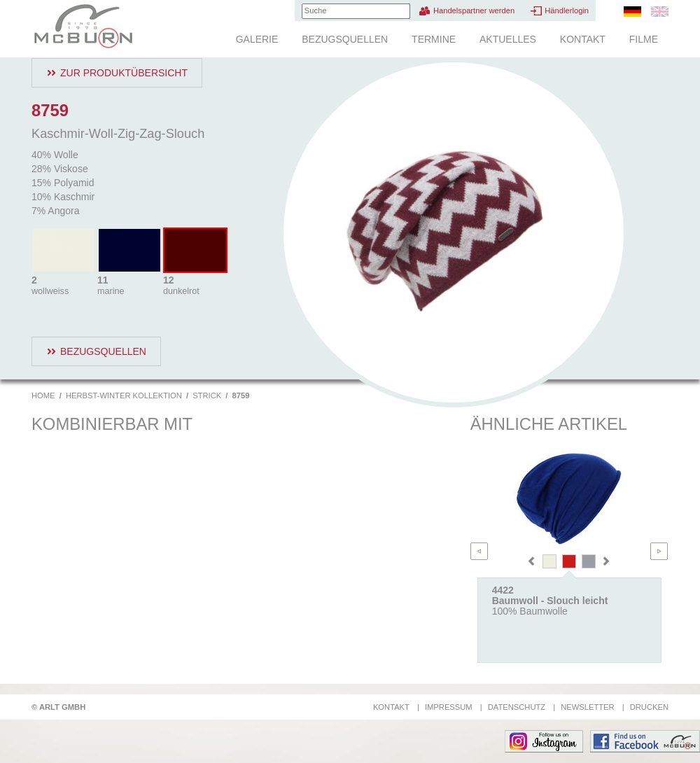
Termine (434, 39)
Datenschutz (517, 707)
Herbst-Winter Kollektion (124, 395)
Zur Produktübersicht (124, 73)
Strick (207, 395)
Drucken (649, 707)
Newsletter (587, 707)
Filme (644, 39)
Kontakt (583, 39)
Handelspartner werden (474, 10)
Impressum (449, 707)
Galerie (257, 39)
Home (43, 395)
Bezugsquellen (345, 39)
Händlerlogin (567, 10)
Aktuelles (508, 39)
